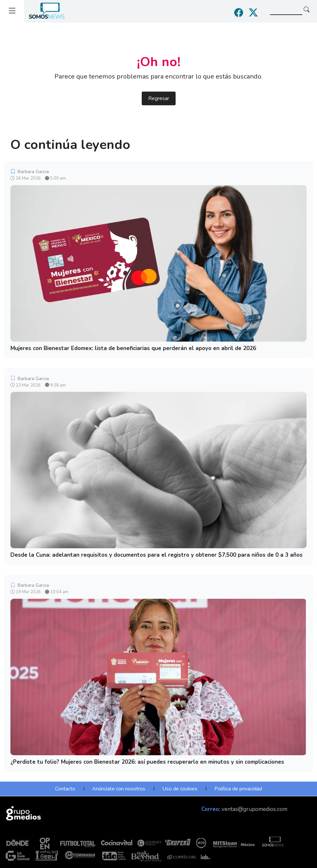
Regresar (159, 98)
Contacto (65, 789)
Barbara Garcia (30, 172)
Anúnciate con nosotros (119, 789)
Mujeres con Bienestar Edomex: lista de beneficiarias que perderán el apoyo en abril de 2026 (133, 348)
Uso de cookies (180, 789)
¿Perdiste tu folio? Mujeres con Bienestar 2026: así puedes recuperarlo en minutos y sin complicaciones (147, 762)
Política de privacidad (238, 789)
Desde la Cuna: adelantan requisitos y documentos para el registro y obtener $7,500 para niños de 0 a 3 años (157, 555)
